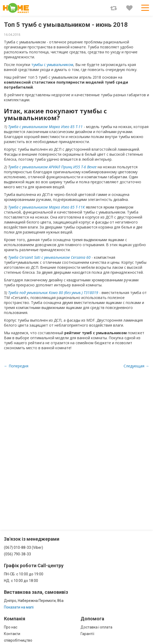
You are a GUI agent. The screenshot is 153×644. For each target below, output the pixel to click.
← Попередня (16, 366)
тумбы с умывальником (52, 65)
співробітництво (18, 640)
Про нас (11, 627)
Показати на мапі (19, 607)
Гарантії (87, 634)
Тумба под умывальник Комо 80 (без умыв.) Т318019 (53, 293)
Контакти (12, 634)
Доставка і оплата (96, 627)
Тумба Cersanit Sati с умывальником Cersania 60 (49, 257)
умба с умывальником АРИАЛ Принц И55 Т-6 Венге (53, 167)
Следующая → (136, 366)
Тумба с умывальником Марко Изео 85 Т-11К (46, 207)
